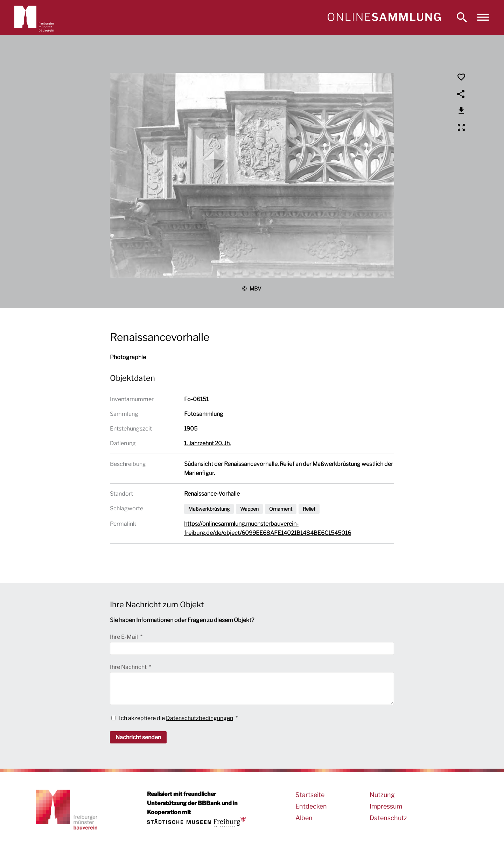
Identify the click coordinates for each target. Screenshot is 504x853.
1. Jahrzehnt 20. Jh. (207, 443)
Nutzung (382, 795)
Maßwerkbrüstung (209, 509)
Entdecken (311, 806)
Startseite (310, 795)
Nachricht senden (138, 737)
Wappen (249, 509)
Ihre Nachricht (129, 667)
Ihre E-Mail (124, 637)
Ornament (281, 509)
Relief (309, 509)
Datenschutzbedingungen (199, 718)
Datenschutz (388, 818)
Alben (304, 818)
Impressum (386, 806)
